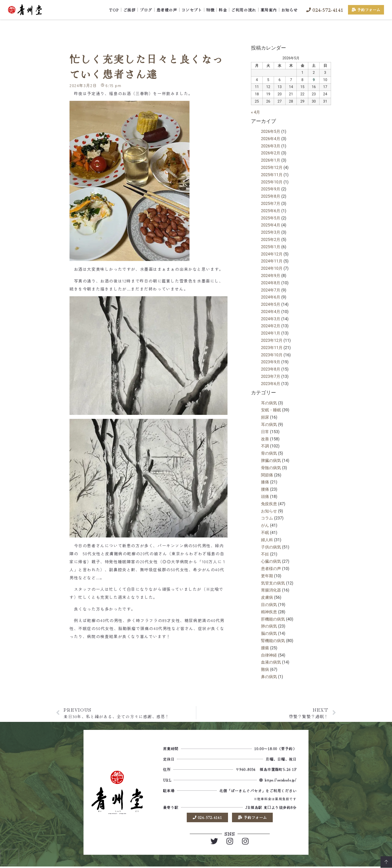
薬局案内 (269, 10)
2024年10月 (272, 268)
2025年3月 (271, 232)
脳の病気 (269, 633)
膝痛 (265, 482)
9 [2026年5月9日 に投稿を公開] (314, 80)
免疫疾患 (269, 504)
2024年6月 (271, 297)
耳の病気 (269, 403)
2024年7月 (271, 290)
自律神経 (269, 655)
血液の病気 (271, 662)
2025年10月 (272, 182)
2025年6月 (271, 211)
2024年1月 (271, 333)
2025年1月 (271, 247)
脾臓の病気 (271, 461)
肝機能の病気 (273, 619)
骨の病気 (269, 453)
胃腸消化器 (271, 590)
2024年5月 (271, 304)
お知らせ (289, 10)
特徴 (210, 10)
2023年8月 (271, 369)
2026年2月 (271, 153)
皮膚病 (267, 597)
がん (265, 525)
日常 (265, 432)
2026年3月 (271, 146)
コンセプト (192, 10)
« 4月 (255, 112)
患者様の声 (167, 10)
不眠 (265, 533)
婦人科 (267, 540)
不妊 (265, 554)
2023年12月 (272, 340)
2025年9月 (271, 189)
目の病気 (269, 605)
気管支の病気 (273, 583)
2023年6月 (271, 384)
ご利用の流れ (244, 10)
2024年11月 (272, 261)
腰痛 (265, 489)
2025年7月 (271, 204)
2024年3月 (271, 319)
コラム (267, 518)
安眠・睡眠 (271, 410)
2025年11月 (272, 175)
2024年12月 (272, 254)
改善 (265, 439)
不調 (265, 446)
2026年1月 (271, 160)
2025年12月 (272, 168)
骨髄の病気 (271, 468)
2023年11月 (272, 348)
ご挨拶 (129, 10)
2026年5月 (271, 131)
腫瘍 (265, 648)
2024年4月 (271, 312)
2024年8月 (271, 283)
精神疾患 (269, 612)
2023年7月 (271, 376)
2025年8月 (271, 196)
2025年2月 (271, 240)
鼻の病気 (269, 677)
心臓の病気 (271, 561)
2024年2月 (271, 326)
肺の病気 (269, 626)
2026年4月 (271, 139)
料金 (223, 10)
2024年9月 (271, 276)
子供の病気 (271, 547)
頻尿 (265, 417)
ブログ (146, 10)
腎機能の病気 (273, 641)
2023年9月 (271, 362)
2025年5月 (271, 218)
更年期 (267, 576)
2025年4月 (271, 225)
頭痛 (265, 497)
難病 (265, 669)
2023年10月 (272, 355)
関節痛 (267, 475)
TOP (114, 10)
